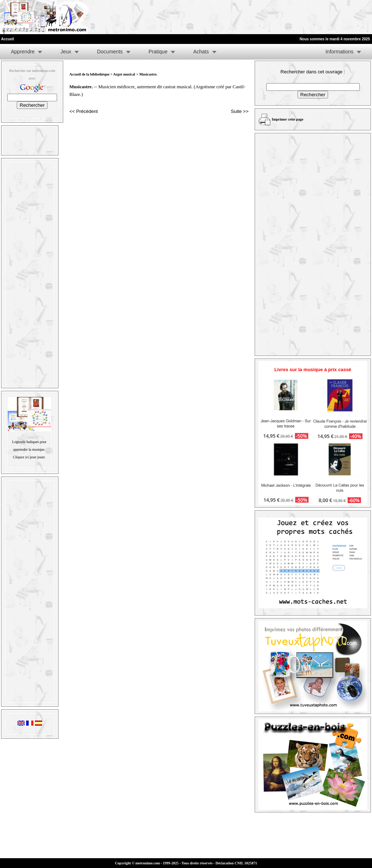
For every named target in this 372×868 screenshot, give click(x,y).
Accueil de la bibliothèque (89, 74)
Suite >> (240, 111)
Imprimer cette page (288, 119)
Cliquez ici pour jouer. (29, 457)
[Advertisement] (283, 17)
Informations (339, 52)
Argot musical (124, 74)
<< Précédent (84, 111)
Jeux (66, 52)
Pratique (158, 52)
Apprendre (23, 52)
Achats (201, 52)
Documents (110, 52)
